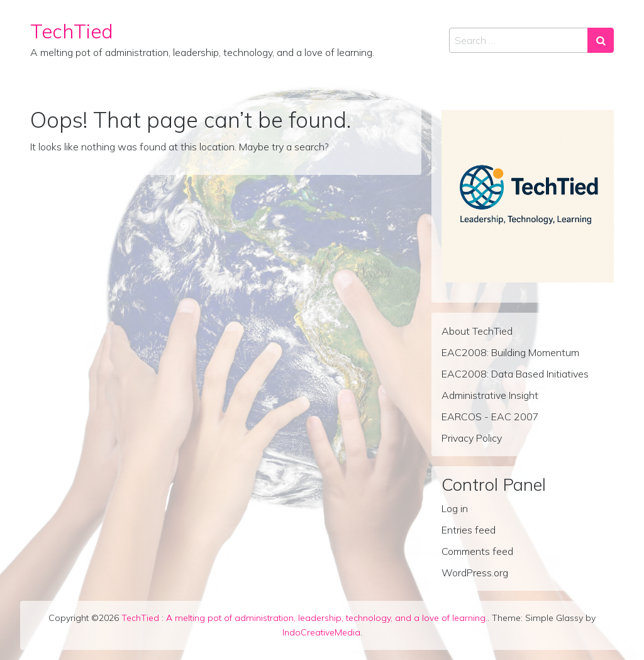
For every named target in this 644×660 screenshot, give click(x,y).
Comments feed (477, 551)
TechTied (72, 31)
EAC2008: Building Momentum (510, 352)
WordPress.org (475, 573)
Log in (455, 508)
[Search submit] (601, 40)
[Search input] (519, 40)
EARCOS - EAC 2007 (490, 417)
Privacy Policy (472, 438)
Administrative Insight (490, 395)
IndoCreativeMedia (321, 632)
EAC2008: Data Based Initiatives (515, 374)
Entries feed (469, 530)
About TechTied (477, 331)
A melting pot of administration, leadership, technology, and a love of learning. (327, 618)
